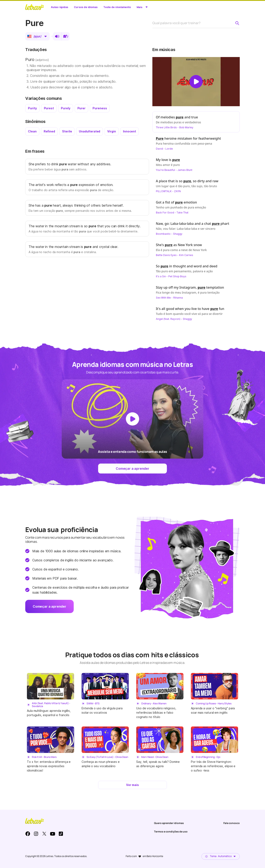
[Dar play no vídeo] (196, 82)
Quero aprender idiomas (169, 823)
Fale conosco (232, 823)
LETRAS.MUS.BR (35, 7)
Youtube (53, 834)
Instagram (36, 834)
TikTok (61, 834)
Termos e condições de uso (171, 832)
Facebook (28, 834)
